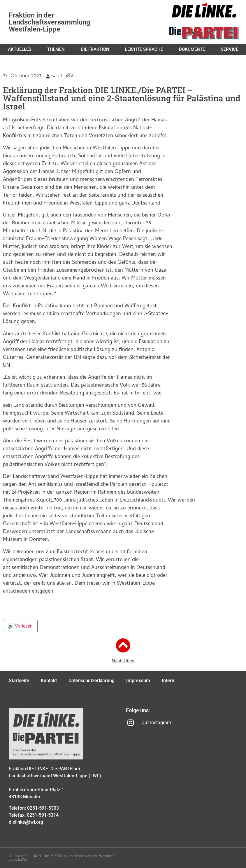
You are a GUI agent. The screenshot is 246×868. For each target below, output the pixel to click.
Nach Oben (123, 661)
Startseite (19, 681)
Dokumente (192, 49)
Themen (56, 49)
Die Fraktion (95, 49)
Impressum (138, 681)
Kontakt (49, 681)
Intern (168, 681)
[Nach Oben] (123, 645)
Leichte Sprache (144, 49)
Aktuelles (20, 49)
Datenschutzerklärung (92, 681)
